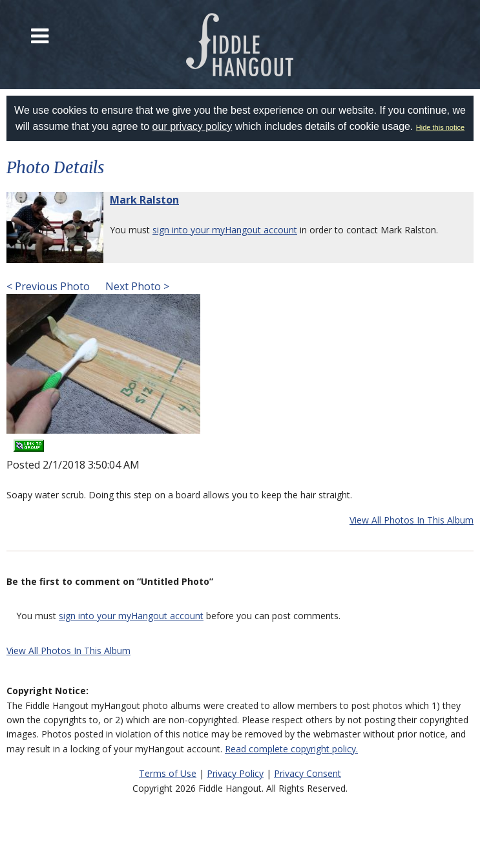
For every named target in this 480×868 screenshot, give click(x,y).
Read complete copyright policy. (291, 749)
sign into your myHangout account (225, 230)
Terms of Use (168, 773)
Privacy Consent (308, 773)
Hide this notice (440, 127)
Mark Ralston (144, 200)
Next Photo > (136, 286)
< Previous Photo (48, 286)
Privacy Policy (235, 773)
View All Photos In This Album (412, 520)
